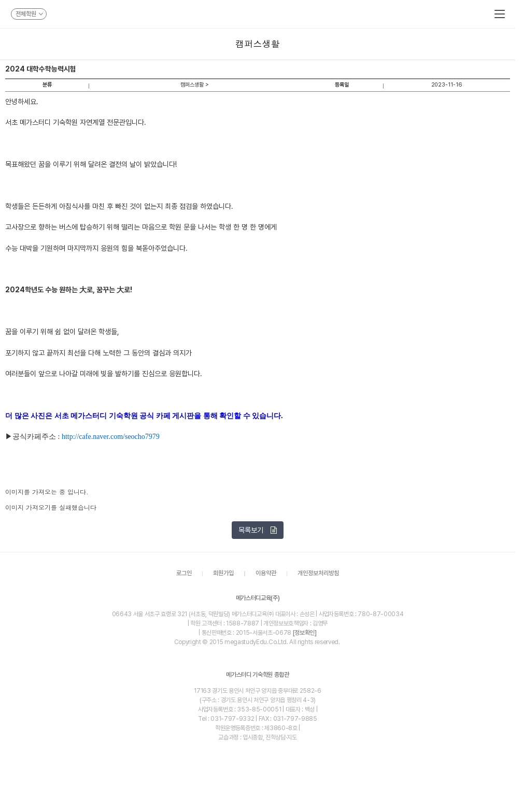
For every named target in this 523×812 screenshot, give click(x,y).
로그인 (184, 574)
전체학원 (29, 14)
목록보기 (258, 530)
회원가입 (223, 574)
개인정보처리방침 (318, 574)
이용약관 (266, 574)
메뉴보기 (500, 14)
